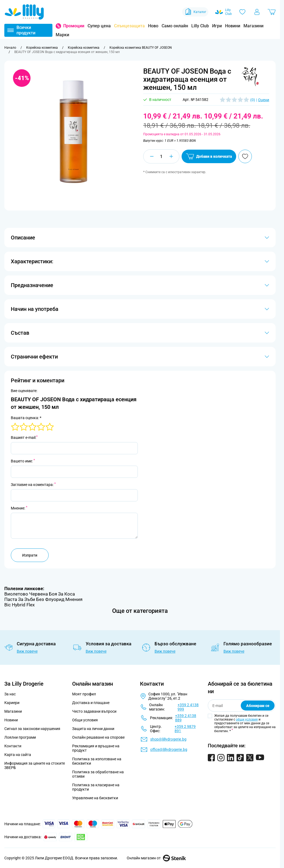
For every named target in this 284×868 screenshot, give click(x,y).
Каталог (195, 12)
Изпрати (30, 555)
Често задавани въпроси (94, 711)
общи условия (247, 719)
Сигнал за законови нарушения (32, 729)
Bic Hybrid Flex (19, 605)
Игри (217, 26)
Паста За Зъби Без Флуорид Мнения (43, 599)
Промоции (74, 26)
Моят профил (84, 694)
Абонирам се (258, 706)
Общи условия (85, 720)
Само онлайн (175, 26)
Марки (62, 35)
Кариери (12, 703)
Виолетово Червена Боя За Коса (40, 594)
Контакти (13, 746)
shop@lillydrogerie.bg (168, 739)
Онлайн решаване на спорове (98, 737)
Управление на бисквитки (95, 798)
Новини (233, 26)
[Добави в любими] (245, 156)
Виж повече (27, 651)
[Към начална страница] (10, 48)
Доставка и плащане (91, 703)
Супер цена (99, 26)
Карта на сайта (18, 755)
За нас (10, 694)
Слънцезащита (129, 26)
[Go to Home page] (24, 12)
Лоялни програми (20, 737)
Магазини (253, 26)
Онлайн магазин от (156, 858)
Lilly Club (200, 26)
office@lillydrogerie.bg (169, 749)
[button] (250, 77)
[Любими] (242, 12)
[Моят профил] (257, 12)
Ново (153, 26)
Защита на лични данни (93, 729)
